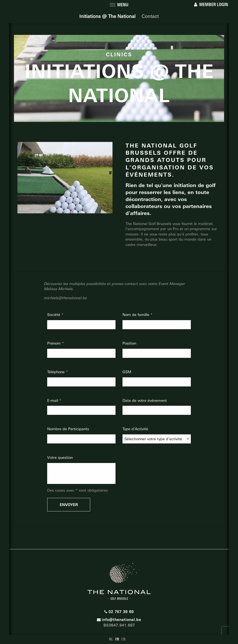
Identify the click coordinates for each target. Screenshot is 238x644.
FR (117, 639)
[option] (65, 178)
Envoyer (69, 505)
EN (123, 639)
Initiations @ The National (107, 16)
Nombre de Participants (68, 429)
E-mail (53, 401)
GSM (127, 372)
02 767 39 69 (119, 612)
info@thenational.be (119, 620)
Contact (150, 16)
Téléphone (56, 372)
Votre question (60, 458)
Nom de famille (136, 315)
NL (111, 639)
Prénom (55, 343)
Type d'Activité (135, 429)
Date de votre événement (145, 401)
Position (129, 343)
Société (54, 315)
